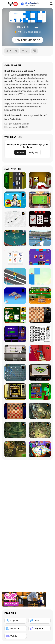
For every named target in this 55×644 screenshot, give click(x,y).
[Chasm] (40, 353)
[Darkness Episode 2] (40, 180)
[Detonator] (15, 296)
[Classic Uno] (40, 257)
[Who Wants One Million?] (15, 334)
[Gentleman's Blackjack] (15, 238)
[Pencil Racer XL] (15, 219)
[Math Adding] (15, 315)
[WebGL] (16, 636)
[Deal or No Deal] (15, 392)
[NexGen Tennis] (40, 238)
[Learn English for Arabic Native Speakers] (15, 257)
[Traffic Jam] (40, 392)
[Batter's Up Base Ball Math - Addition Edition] (40, 296)
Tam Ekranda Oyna (28, 40)
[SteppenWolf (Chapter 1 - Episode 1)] (40, 411)
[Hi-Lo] (40, 219)
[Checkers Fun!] (15, 411)
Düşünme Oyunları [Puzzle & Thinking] (21, 124)
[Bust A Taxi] (15, 180)
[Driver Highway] (15, 276)
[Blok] (40, 621)
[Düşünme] (40, 628)
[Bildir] (25, 51)
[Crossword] (40, 334)
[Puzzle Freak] (40, 449)
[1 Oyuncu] (16, 621)
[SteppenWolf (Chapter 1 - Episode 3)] (40, 430)
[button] (13, 119)
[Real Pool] (40, 200)
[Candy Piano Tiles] (40, 276)
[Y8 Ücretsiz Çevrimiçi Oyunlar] (13, 4)
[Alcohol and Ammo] (15, 200)
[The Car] (40, 372)
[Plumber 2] (15, 372)
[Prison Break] (15, 353)
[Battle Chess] (40, 315)
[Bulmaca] (16, 628)
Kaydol (20, 152)
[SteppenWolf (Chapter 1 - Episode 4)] (15, 449)
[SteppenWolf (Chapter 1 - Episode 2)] (15, 430)
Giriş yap (34, 152)
